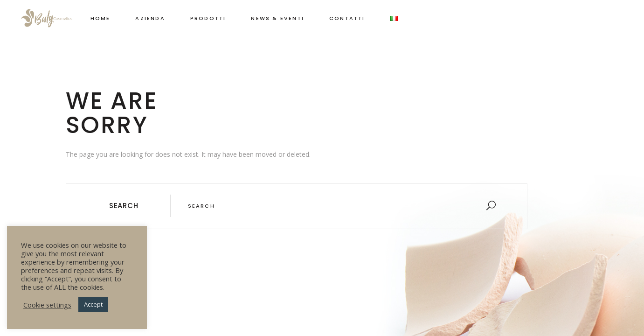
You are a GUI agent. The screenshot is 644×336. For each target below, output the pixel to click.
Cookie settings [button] (47, 305)
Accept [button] (93, 304)
